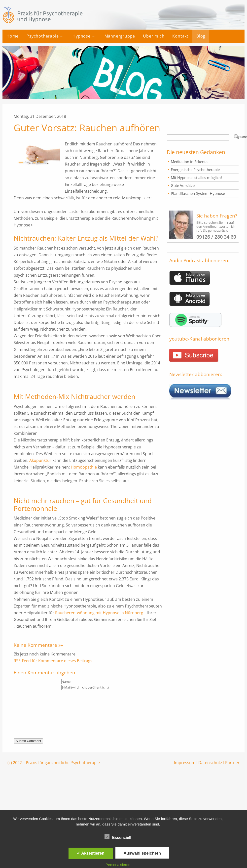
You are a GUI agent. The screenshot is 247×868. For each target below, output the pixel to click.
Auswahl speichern (142, 853)
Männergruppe (120, 36)
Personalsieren (118, 865)
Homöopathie (84, 467)
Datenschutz (210, 772)
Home (13, 36)
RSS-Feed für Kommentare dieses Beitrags (53, 661)
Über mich (154, 36)
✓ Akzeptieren (91, 853)
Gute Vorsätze (183, 185)
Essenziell (118, 837)
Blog (201, 36)
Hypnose (82, 36)
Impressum (185, 772)
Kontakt (180, 36)
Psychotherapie (43, 36)
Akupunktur (40, 460)
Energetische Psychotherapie (195, 170)
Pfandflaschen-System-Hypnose (198, 193)
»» (61, 645)
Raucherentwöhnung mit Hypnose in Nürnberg (99, 613)
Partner (232, 772)
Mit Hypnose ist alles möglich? (196, 177)
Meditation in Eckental (190, 162)
